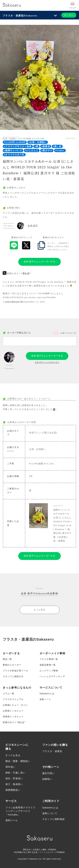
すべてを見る (13, 755)
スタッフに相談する (13, 676)
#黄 (37, 146)
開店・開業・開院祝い (18, 761)
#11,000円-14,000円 (15, 142)
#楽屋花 (46, 146)
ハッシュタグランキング (52, 676)
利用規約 (52, 850)
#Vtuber (60, 151)
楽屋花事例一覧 (48, 665)
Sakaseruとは (47, 694)
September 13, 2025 (34, 302)
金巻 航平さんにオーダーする (40, 262)
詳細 (42, 139)
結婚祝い (47, 779)
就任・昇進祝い (14, 778)
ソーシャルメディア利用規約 (52, 852)
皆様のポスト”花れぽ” (14, 722)
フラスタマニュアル (13, 699)
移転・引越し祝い (15, 773)
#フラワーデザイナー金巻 (18, 146)
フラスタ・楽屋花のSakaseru (20, 16)
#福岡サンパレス (13, 151)
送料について (50, 813)
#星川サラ (47, 151)
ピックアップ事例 (49, 671)
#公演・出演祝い (38, 142)
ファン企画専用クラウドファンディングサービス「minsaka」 (20, 811)
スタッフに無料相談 (54, 819)
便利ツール (12, 820)
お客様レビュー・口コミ (15, 705)
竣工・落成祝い (14, 784)
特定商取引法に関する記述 (26, 852)
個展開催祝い (13, 790)
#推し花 (57, 146)
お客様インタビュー (13, 711)
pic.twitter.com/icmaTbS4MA (40, 297)
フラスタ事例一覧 (49, 659)
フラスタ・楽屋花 (52, 751)
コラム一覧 (8, 694)
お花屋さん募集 (40, 850)
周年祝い (10, 767)
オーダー (69, 15)
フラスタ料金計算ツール (15, 671)
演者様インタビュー (13, 717)
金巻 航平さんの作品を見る (47, 362)
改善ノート (45, 699)
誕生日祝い (49, 773)
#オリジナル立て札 (14, 155)
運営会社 (27, 850)
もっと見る (40, 610)
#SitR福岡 (44, 293)
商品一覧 (7, 659)
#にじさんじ (32, 151)
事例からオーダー (12, 665)
